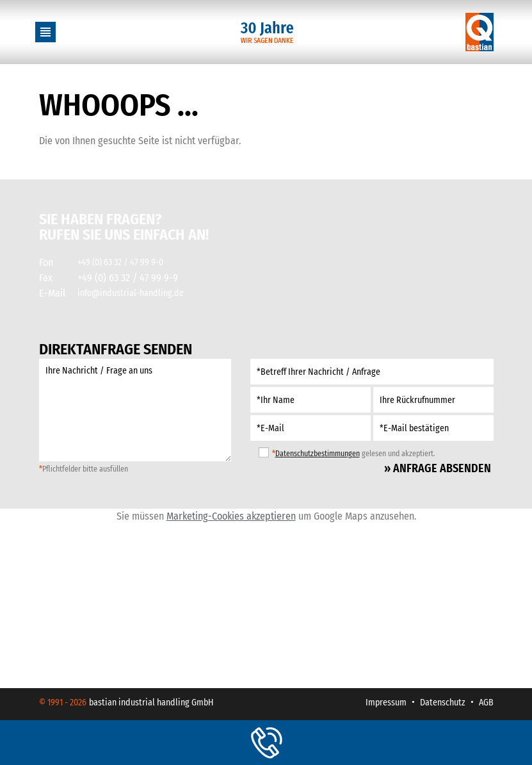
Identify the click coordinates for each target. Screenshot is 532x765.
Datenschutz (443, 703)
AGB (486, 703)
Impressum (386, 703)
